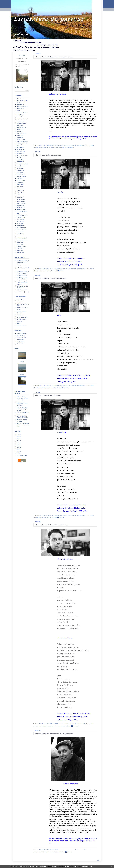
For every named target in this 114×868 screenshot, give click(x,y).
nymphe (48, 271)
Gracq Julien (20, 172)
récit (51, 388)
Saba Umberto (20, 232)
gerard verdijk (20, 340)
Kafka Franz (20, 185)
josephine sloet (21, 342)
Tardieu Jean (20, 244)
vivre (48, 517)
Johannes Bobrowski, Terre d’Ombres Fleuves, (51, 525)
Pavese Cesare (21, 199)
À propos (22, 84)
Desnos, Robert (21, 150)
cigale (52, 271)
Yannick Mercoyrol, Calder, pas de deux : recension (22, 283)
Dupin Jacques (20, 154)
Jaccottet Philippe (21, 176)
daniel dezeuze (21, 336)
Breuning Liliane (21, 416)
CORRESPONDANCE (22, 142)
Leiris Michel (20, 187)
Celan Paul (20, 131)
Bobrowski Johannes (22, 119)
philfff (18, 397)
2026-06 (19, 435)
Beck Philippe (20, 115)
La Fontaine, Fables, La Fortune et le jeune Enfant (23, 262)
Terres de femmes (21, 325)
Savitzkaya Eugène (22, 238)
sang (51, 517)
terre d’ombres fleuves (44, 388)
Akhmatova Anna (21, 99)
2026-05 (19, 437)
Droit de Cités (20, 300)
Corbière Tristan (21, 140)
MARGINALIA (20, 191)
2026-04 (19, 439)
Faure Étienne (20, 166)
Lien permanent (72, 145)
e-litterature (20, 302)
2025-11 (19, 449)
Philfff (18, 420)
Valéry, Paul (20, 250)
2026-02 (19, 443)
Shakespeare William (22, 240)
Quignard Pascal (21, 217)
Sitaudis (19, 323)
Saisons (22, 374)
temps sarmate (42, 271)
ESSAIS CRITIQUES (22, 164)
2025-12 (19, 447)
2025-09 (19, 453)
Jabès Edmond (21, 174)
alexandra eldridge (21, 334)
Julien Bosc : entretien (22, 418)
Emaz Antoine (20, 160)
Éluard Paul (20, 158)
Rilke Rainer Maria (21, 228)
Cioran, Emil (20, 136)
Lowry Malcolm (21, 189)
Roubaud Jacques (21, 230)
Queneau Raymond (22, 215)
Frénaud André (20, 170)
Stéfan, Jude (20, 242)
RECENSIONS (20, 219)
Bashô (18, 111)
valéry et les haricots (59, 852)
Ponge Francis (20, 205)
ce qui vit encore (43, 517)
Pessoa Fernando (21, 203)
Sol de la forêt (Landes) (23, 292)
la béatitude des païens (60, 147)
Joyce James (20, 183)
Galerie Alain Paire (21, 338)
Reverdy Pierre (21, 226)
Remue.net (20, 321)
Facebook (70, 147)
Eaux (22, 387)
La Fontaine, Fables (22, 266)
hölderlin (68, 726)
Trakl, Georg (20, 248)
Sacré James (20, 234)
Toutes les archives (22, 455)
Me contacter (22, 55)
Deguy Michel (20, 147)
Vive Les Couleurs (21, 344)
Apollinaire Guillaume (22, 107)
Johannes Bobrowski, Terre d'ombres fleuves (50, 278)
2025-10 (19, 451)
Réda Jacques (20, 221)
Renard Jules (20, 224)
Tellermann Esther (21, 246)
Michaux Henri (20, 193)
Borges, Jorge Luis (22, 123)
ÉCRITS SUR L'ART (22, 156)
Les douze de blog (21, 319)
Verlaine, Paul (20, 252)
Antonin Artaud (20, 105)
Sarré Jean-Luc (21, 236)
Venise (22, 362)
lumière (55, 517)
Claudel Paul (20, 138)
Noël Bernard (20, 195)
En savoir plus (88, 866)
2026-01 (19, 445)
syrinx (56, 271)
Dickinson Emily (21, 152)
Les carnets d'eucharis (23, 317)
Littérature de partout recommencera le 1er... (23, 425)
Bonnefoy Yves (21, 121)
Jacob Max (19, 179)
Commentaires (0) (81, 145)
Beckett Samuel (21, 117)
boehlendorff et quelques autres (46, 852)
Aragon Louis (20, 109)
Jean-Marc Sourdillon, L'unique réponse (22, 409)
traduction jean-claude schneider (58, 726)
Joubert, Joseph (21, 181)
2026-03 (19, 441)
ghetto (54, 388)
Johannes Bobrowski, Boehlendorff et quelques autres (54, 57)
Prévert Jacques (21, 207)
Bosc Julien (20, 125)
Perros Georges (21, 201)
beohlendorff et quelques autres (46, 147)
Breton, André (20, 129)
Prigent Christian (21, 210)
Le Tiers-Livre (20, 315)
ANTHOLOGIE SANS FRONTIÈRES (48, 145)
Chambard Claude (21, 133)
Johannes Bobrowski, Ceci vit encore (48, 395)
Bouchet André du (21, 127)
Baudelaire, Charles (22, 113)
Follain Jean (20, 168)
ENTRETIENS (20, 162)
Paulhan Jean (20, 197)
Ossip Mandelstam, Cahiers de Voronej (22, 398)
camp (60, 388)
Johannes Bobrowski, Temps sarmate (48, 155)
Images (17, 349)
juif (57, 388)
